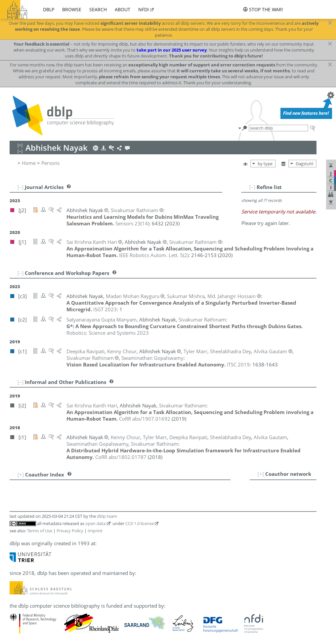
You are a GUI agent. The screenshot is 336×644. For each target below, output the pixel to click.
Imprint (95, 531)
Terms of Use (40, 531)
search (98, 9)
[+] (261, 474)
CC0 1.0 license (140, 523)
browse (72, 9)
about (123, 9)
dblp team (107, 516)
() (132, 223)
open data (95, 523)
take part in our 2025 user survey (172, 50)
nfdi (144, 9)
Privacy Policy (70, 531)
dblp (49, 9)
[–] (252, 187)
